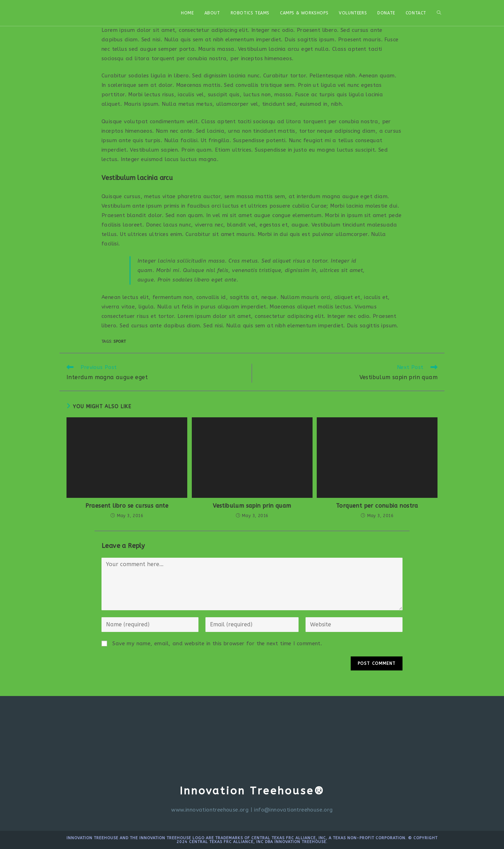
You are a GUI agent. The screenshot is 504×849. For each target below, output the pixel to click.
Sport (120, 342)
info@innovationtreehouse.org (293, 810)
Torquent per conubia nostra (377, 506)
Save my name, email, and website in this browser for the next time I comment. (217, 643)
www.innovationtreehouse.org (210, 810)
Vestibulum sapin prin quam (252, 506)
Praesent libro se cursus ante (127, 506)
